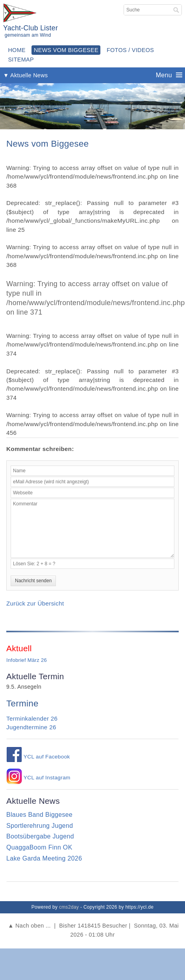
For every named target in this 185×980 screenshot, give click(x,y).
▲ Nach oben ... (29, 926)
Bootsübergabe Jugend (40, 836)
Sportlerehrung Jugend (40, 826)
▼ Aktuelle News (25, 75)
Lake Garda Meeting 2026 (44, 858)
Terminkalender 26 (32, 718)
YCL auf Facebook (38, 757)
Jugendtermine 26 (31, 727)
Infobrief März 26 (27, 660)
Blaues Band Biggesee (39, 815)
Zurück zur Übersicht (35, 603)
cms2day (69, 907)
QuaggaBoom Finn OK (39, 847)
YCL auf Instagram (38, 778)
